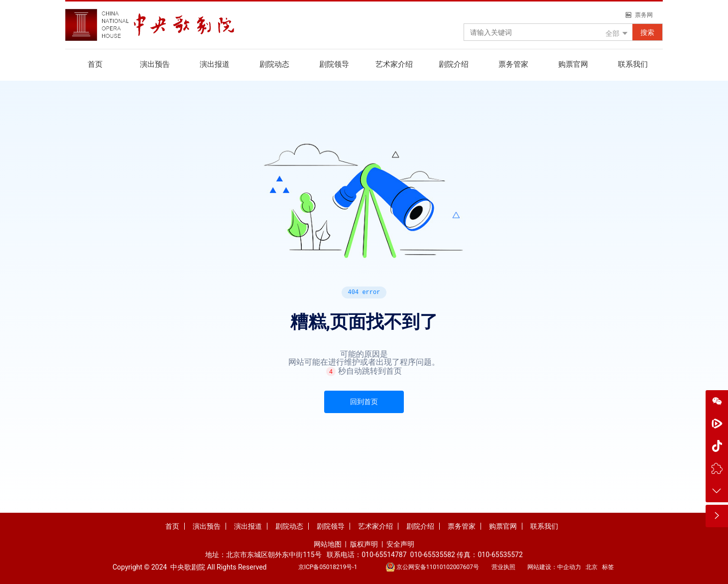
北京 (592, 567)
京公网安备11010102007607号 (438, 567)
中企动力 (569, 567)
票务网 (644, 15)
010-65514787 (384, 555)
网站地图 (328, 544)
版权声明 (365, 544)
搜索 (647, 32)
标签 (608, 567)
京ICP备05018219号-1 (328, 567)
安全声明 (400, 544)
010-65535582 (433, 555)
